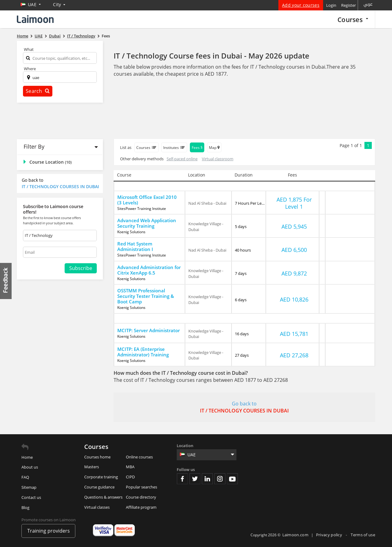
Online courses (139, 457)
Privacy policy (330, 535)
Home (27, 457)
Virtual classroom (218, 159)
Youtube (232, 479)
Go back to (61, 183)
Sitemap (29, 487)
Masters (92, 467)
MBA (130, 467)
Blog (25, 507)
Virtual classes (97, 507)
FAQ (25, 477)
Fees (197, 148)
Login (331, 5)
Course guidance (99, 487)
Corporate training (101, 477)
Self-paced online (182, 159)
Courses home (97, 457)
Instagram (220, 479)
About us (30, 467)
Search (38, 91)
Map (214, 148)
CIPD (130, 477)
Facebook (182, 479)
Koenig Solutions (131, 232)
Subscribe (81, 268)
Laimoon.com (295, 535)
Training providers (49, 531)
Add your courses (301, 5)
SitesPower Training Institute (142, 209)
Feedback (6, 281)
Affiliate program (141, 507)
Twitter (195, 479)
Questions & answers (103, 497)
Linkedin (207, 479)
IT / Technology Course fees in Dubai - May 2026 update (211, 56)
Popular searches (141, 487)
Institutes (174, 147)
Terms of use (363, 535)
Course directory (141, 497)
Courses (353, 19)
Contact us (31, 497)
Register (349, 5)
